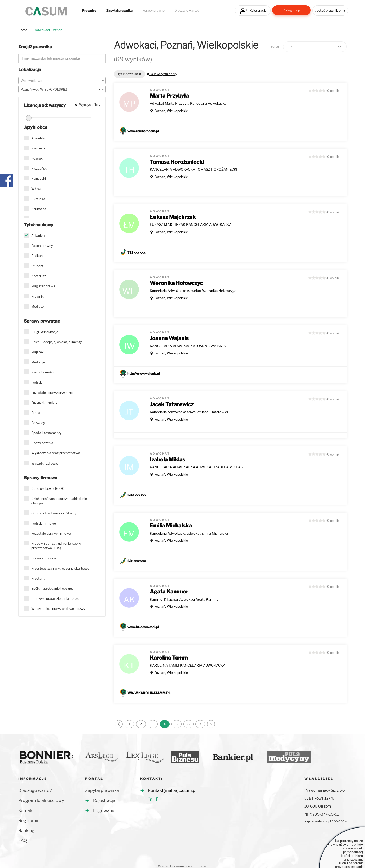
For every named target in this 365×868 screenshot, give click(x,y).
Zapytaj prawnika (119, 11)
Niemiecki (39, 148)
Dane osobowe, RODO (48, 489)
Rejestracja (258, 10)
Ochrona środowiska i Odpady (54, 513)
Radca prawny (42, 246)
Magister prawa (43, 286)
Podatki (37, 382)
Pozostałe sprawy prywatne (52, 393)
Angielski (38, 138)
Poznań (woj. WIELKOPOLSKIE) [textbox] (60, 90)
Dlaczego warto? (187, 11)
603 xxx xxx (137, 495)
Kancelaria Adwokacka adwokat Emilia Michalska (189, 533)
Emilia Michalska (171, 526)
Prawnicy (89, 11)
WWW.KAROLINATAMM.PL (149, 693)
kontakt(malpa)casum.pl (172, 790)
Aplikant (38, 256)
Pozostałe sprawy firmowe (51, 533)
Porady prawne (153, 11)
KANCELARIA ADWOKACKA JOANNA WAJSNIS (188, 346)
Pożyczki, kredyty (44, 403)
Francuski (39, 179)
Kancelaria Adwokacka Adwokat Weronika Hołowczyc (193, 291)
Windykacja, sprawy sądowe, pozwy (58, 609)
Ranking (26, 831)
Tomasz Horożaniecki (177, 162)
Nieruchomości (43, 372)
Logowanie (104, 811)
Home (23, 30)
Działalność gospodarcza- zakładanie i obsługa (60, 501)
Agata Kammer (169, 592)
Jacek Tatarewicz (172, 404)
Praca (36, 413)
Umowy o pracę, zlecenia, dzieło (55, 599)
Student (37, 266)
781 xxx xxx (136, 252)
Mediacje (38, 362)
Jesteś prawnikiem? (330, 10)
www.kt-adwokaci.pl (143, 627)
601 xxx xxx (137, 561)
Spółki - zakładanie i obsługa (52, 589)
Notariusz (39, 276)
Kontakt (26, 811)
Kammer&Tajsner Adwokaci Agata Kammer (185, 599)
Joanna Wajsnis (169, 338)
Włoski (36, 189)
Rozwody (38, 423)
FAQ (23, 841)
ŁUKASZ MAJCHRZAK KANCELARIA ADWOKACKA (191, 224)
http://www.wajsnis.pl (144, 374)
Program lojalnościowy (41, 801)
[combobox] (62, 81)
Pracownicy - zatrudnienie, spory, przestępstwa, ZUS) (56, 546)
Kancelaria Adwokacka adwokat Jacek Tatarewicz (189, 412)
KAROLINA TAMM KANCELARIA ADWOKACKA (188, 665)
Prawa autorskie (44, 558)
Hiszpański (39, 168)
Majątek (38, 352)
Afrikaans (39, 209)
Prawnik (38, 296)
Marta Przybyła (169, 96)
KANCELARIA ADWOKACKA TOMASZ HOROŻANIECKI (194, 169)
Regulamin (29, 821)
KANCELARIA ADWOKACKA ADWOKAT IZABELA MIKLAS (196, 467)
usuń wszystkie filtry (162, 74)
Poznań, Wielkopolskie (171, 111)
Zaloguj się (291, 10)
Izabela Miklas (168, 460)
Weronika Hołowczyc (176, 283)
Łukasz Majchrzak (173, 217)
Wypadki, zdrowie (45, 463)
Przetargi (38, 578)
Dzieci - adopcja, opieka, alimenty (56, 342)
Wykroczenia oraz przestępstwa (56, 453)
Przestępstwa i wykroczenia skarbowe (60, 568)
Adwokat (38, 236)
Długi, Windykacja (45, 332)
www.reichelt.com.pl (143, 131)
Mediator (38, 307)
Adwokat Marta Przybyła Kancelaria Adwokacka (188, 103)
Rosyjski (37, 158)
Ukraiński (38, 199)
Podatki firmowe (44, 523)
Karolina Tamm (169, 658)
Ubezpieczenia (42, 443)
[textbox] (62, 81)
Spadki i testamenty (46, 433)
